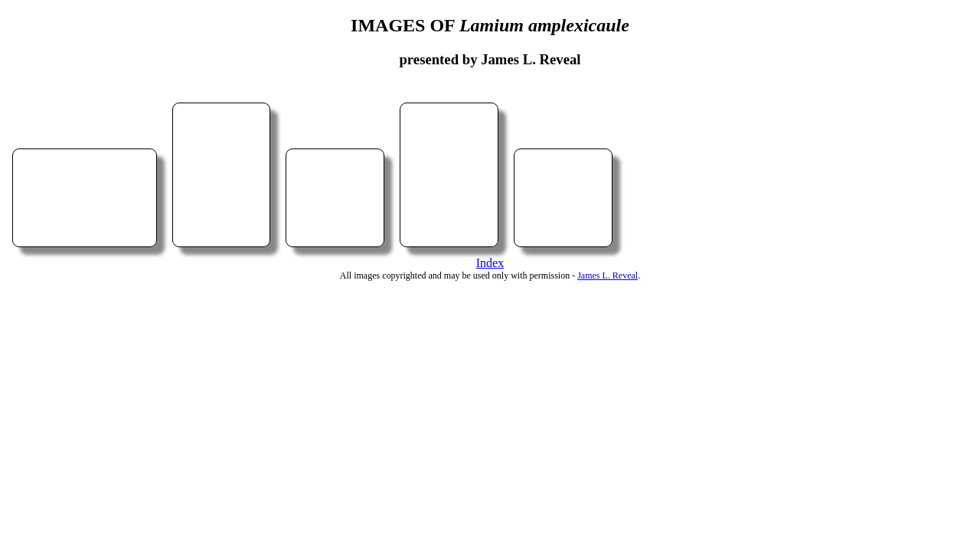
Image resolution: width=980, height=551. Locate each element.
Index (490, 263)
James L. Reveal (608, 275)
